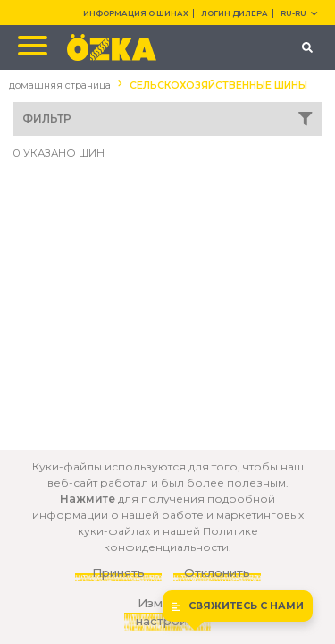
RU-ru (299, 13)
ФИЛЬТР (167, 119)
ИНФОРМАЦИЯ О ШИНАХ (136, 13)
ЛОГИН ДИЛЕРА (234, 13)
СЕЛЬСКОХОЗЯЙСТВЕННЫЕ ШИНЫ (218, 85)
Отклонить (217, 572)
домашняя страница (60, 85)
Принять (118, 572)
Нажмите (88, 499)
